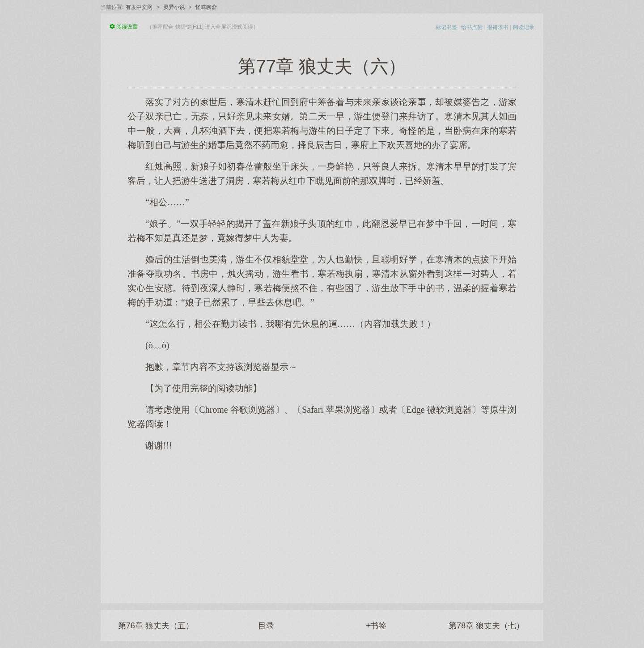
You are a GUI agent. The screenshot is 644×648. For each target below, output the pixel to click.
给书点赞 (472, 27)
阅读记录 (524, 27)
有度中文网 (139, 7)
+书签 (376, 626)
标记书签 (446, 27)
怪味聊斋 (206, 7)
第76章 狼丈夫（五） (156, 626)
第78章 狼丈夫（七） (486, 626)
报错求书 (498, 27)
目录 (266, 626)
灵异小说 (174, 7)
